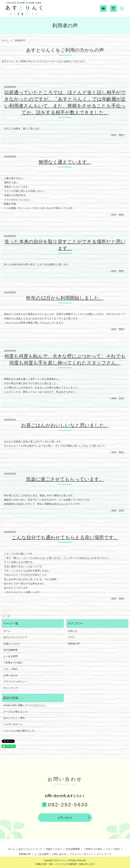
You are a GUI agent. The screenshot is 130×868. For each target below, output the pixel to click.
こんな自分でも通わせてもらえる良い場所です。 (65, 537)
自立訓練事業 (10, 650)
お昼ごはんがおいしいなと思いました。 (65, 425)
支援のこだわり (12, 644)
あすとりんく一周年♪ (15, 718)
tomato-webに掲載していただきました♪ (24, 705)
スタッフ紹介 (10, 669)
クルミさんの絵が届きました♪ (19, 731)
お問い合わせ (10, 675)
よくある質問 (10, 656)
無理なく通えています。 (65, 162)
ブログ (71, 637)
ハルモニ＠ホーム (13, 724)
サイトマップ (10, 688)
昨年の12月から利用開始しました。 (65, 298)
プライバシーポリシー (15, 682)
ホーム (5, 40)
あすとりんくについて (15, 637)
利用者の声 (74, 644)
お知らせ (73, 631)
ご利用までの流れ (13, 663)
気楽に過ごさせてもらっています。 (65, 479)
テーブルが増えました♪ (16, 712)
